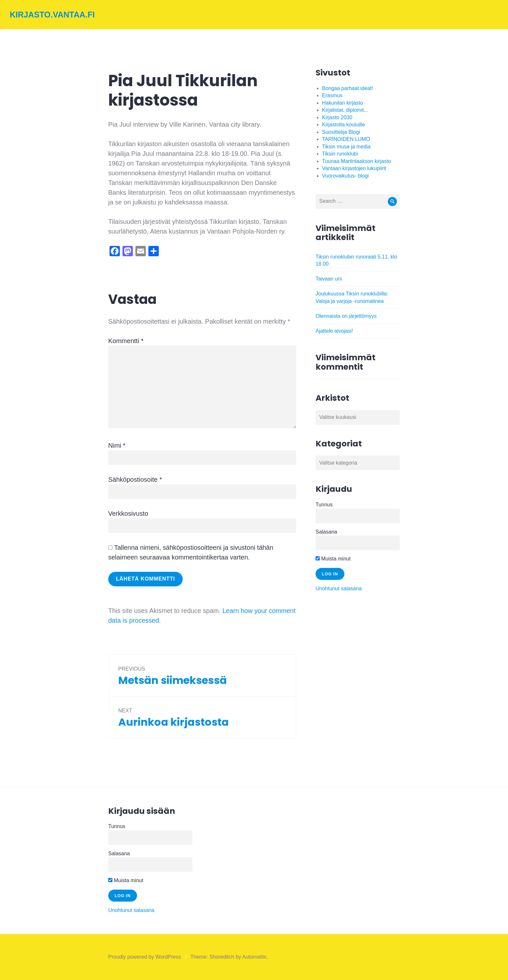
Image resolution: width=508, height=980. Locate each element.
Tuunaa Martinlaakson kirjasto (357, 161)
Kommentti (126, 341)
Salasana (326, 532)
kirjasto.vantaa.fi (52, 15)
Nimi (117, 445)
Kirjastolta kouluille (344, 125)
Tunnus (324, 505)
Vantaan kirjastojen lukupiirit (354, 168)
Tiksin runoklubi (340, 154)
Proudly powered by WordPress (145, 957)
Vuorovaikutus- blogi (345, 176)
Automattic (255, 957)
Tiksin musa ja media (346, 147)
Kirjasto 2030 (337, 117)
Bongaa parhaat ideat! (347, 88)
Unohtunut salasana (339, 588)
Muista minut (333, 559)
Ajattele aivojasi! (334, 331)
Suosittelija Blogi (341, 132)
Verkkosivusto (128, 513)
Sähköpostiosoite (135, 479)
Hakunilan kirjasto (342, 103)
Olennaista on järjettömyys (346, 316)
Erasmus (332, 95)
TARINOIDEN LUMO (346, 139)
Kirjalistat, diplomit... (345, 110)
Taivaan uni (329, 279)
